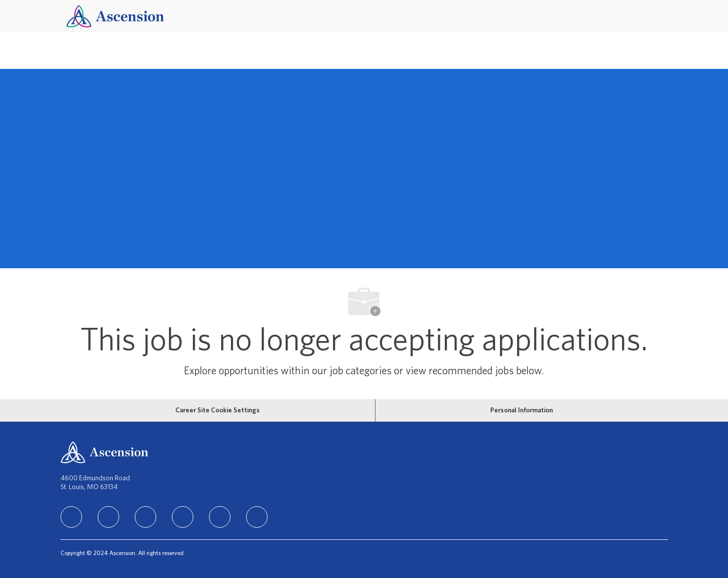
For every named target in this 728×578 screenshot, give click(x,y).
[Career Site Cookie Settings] (218, 410)
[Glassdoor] (257, 517)
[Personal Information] (521, 410)
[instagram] (146, 517)
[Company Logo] (115, 16)
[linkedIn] (71, 517)
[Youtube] (220, 517)
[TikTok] (183, 517)
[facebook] (108, 517)
